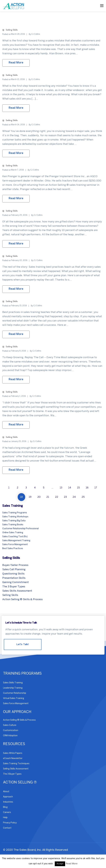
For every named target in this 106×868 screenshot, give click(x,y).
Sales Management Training (16, 541)
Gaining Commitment (15, 582)
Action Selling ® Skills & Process (22, 599)
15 (78, 488)
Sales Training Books (13, 525)
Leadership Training (13, 688)
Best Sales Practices (13, 549)
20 (39, 497)
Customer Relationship (15, 693)
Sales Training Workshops (15, 517)
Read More (72, 864)
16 (87, 488)
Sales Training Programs (15, 513)
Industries (8, 802)
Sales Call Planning (14, 569)
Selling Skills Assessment (16, 769)
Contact (7, 828)
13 (61, 488)
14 (70, 488)
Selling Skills (12, 30)
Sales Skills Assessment (17, 591)
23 (65, 497)
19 (30, 497)
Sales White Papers (13, 753)
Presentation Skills (14, 578)
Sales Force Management (15, 545)
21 (48, 497)
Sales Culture (10, 725)
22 (57, 497)
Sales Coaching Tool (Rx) (15, 537)
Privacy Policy (10, 823)
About (6, 792)
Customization (11, 730)
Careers (7, 812)
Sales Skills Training (13, 683)
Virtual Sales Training (14, 698)
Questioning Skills (13, 574)
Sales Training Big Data (14, 521)
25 (83, 497)
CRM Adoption (10, 736)
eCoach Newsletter (13, 758)
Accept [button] (60, 864)
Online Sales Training (13, 533)
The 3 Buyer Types (14, 587)
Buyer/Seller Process (15, 565)
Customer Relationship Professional (20, 529)
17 (96, 488)
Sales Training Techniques (16, 764)
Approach (8, 797)
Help (5, 818)
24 (74, 497)
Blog (5, 807)
